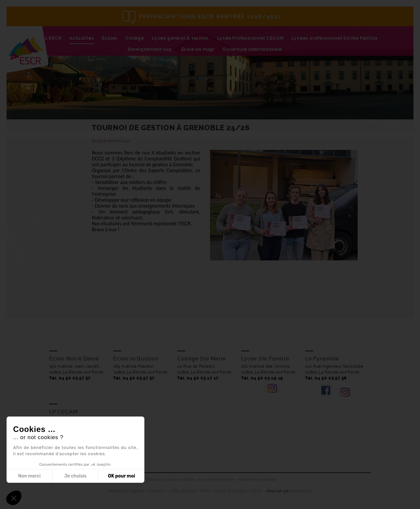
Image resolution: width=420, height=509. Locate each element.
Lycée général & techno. (180, 38)
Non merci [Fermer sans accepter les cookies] (29, 476)
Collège (135, 38)
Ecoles (110, 38)
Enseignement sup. (150, 49)
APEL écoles (182, 491)
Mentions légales (126, 491)
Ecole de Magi (198, 49)
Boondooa (301, 491)
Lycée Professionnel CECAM (250, 38)
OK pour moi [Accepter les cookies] (122, 476)
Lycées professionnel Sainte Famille (334, 38)
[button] (14, 498)
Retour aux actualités (324, 117)
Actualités (82, 38)
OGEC (256, 491)
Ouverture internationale (252, 49)
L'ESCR (53, 38)
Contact (157, 491)
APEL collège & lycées (223, 491)
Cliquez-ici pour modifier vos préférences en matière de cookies (210, 479)
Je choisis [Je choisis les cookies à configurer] (75, 476)
